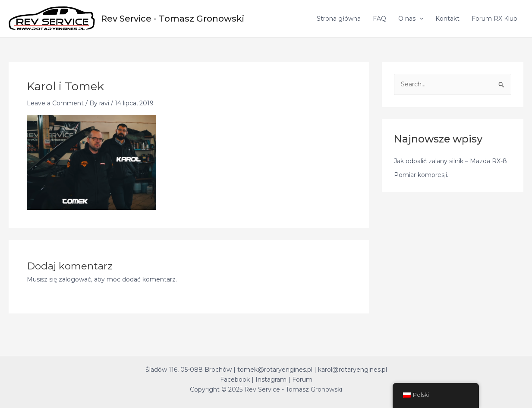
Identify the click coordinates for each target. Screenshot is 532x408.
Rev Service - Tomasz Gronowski (173, 19)
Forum (302, 380)
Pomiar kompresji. (421, 175)
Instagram (271, 380)
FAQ (379, 19)
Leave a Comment (55, 103)
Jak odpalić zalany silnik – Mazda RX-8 (450, 161)
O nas (411, 19)
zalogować (75, 279)
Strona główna (339, 19)
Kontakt (447, 19)
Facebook (235, 380)
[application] (419, 19)
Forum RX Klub (494, 19)
